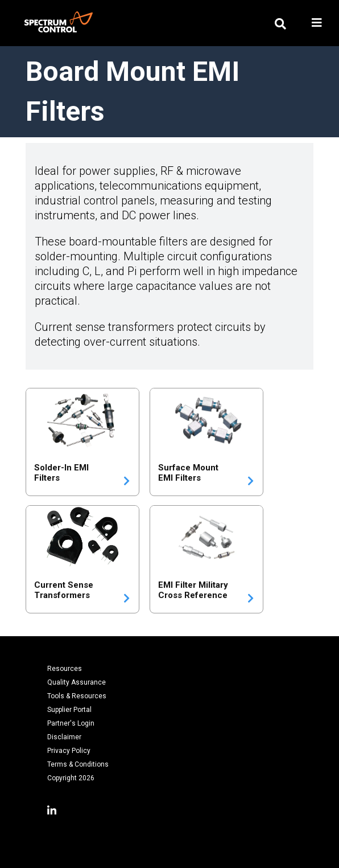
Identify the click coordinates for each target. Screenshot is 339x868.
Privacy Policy (69, 751)
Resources (65, 669)
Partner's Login (71, 723)
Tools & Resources (77, 696)
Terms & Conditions (78, 764)
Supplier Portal (69, 710)
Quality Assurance (77, 682)
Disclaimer (64, 737)
